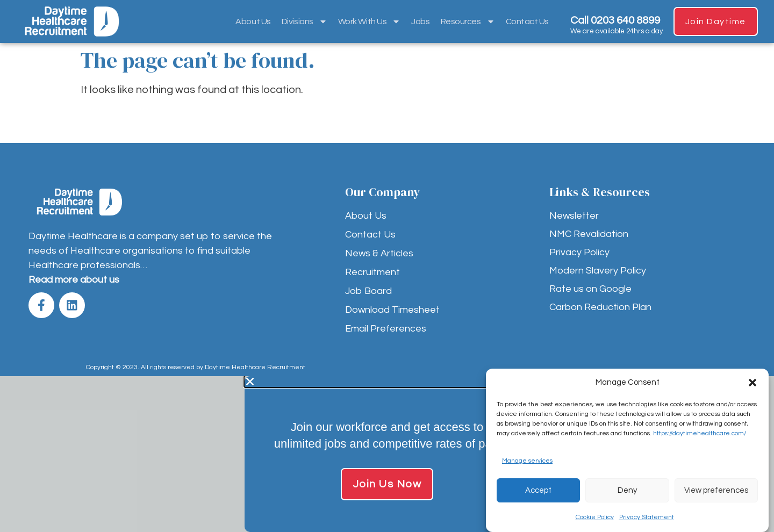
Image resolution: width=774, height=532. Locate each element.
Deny (627, 490)
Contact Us (527, 21)
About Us (253, 21)
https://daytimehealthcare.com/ (700, 433)
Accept (538, 490)
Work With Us (369, 21)
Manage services (527, 461)
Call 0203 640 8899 (615, 20)
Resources (467, 21)
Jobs (420, 21)
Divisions (304, 21)
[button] (752, 383)
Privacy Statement (647, 517)
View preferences (716, 490)
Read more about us (74, 280)
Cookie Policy (595, 517)
